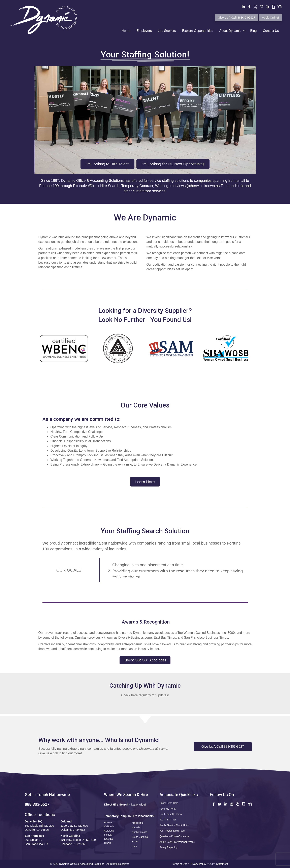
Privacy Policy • (199, 864)
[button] (223, 747)
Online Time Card (169, 803)
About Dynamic (230, 31)
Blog (253, 31)
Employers (144, 31)
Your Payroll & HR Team (172, 831)
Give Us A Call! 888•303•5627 (237, 18)
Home (126, 31)
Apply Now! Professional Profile (177, 842)
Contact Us (271, 31)
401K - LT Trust (168, 820)
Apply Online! (270, 18)
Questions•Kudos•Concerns (174, 836)
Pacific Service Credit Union (174, 825)
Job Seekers (167, 31)
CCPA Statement (219, 864)
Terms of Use (180, 864)
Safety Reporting (168, 847)
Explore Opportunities (198, 31)
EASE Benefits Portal (171, 814)
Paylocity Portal (168, 809)
